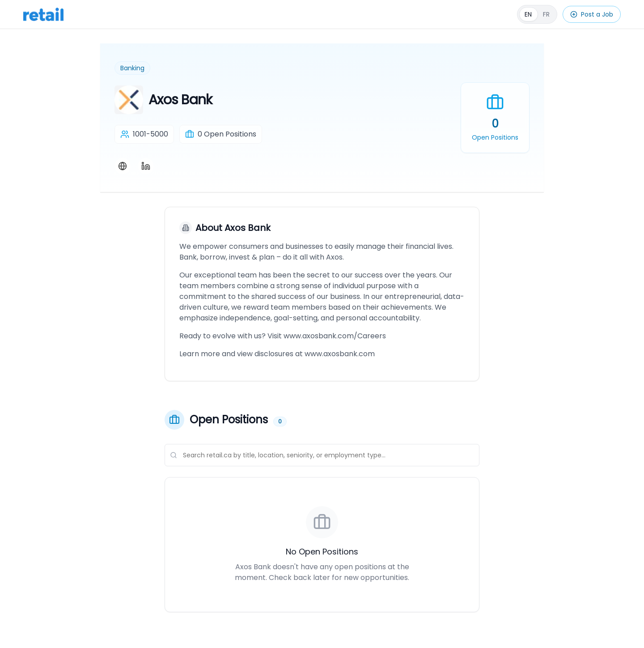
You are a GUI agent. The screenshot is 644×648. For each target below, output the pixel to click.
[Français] (537, 14)
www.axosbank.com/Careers (335, 336)
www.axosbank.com (340, 354)
